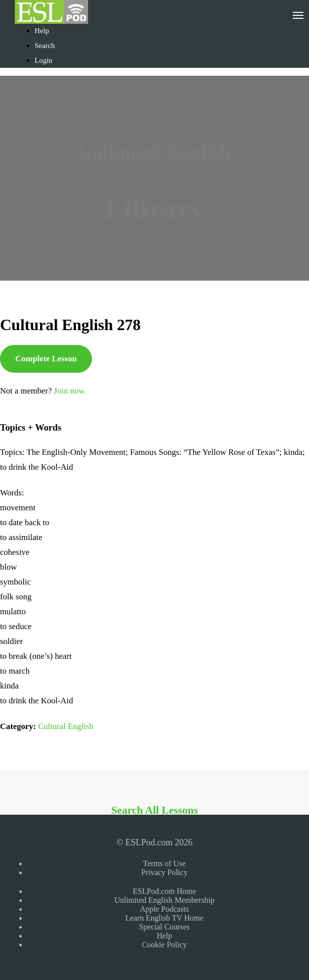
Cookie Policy (164, 945)
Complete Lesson (46, 359)
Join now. (70, 391)
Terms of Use (165, 863)
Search (45, 46)
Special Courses (164, 927)
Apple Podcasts (164, 909)
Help (42, 31)
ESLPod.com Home (165, 891)
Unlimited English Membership (164, 900)
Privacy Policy (165, 872)
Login (44, 60)
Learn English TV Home (164, 918)
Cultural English (66, 726)
